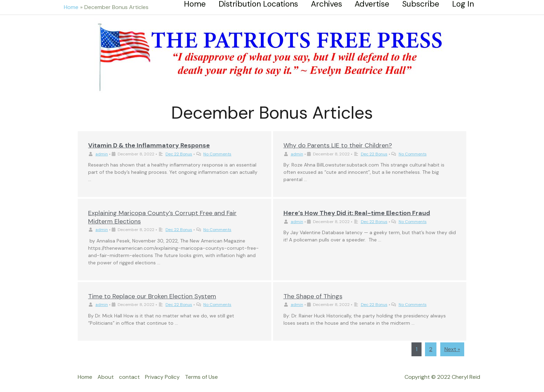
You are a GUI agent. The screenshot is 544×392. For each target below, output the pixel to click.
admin (102, 154)
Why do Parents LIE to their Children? (338, 145)
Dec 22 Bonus (179, 154)
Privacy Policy (162, 377)
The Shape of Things (313, 296)
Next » (452, 349)
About (106, 377)
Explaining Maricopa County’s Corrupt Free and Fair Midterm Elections (162, 217)
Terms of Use (201, 377)
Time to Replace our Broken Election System (152, 296)
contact (129, 377)
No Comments (217, 154)
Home (85, 377)
